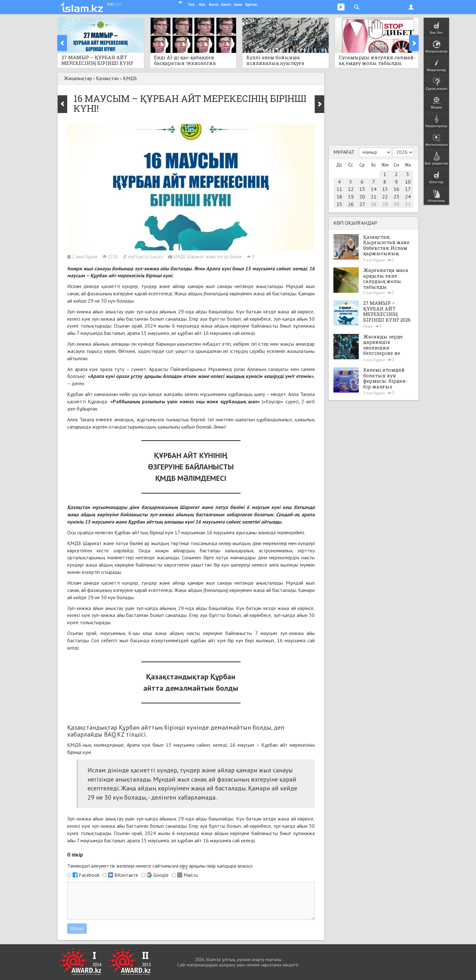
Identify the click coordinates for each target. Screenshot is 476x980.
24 (408, 197)
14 (374, 189)
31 (408, 204)
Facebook (89, 875)
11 (339, 189)
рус (119, 3)
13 (362, 189)
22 (385, 197)
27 (362, 204)
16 (396, 189)
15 (385, 189)
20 (362, 197)
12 (351, 189)
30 (396, 204)
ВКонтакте (126, 875)
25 (339, 204)
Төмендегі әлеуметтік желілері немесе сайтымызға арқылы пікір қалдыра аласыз (160, 866)
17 (408, 189)
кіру (184, 866)
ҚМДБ (130, 78)
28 (374, 204)
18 (339, 197)
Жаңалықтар (78, 78)
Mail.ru (191, 875)
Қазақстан (107, 78)
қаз (110, 3)
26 (351, 204)
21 (374, 197)
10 (408, 182)
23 (396, 197)
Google (161, 875)
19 (351, 197)
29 (385, 204)
